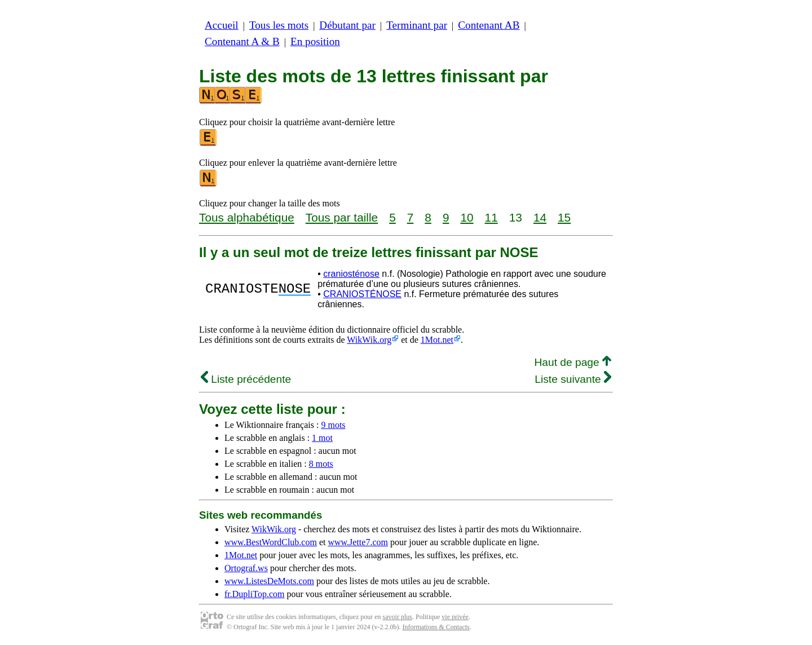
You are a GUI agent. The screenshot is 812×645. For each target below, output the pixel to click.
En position (315, 41)
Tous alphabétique (247, 217)
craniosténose (351, 274)
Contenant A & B (242, 41)
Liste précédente (246, 379)
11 (491, 217)
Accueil (222, 25)
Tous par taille (342, 217)
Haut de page (573, 362)
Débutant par (347, 25)
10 (467, 217)
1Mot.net (437, 340)
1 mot (322, 438)
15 (564, 217)
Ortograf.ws (246, 568)
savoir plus (398, 617)
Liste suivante (573, 379)
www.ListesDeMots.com (269, 581)
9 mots (333, 425)
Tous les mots (279, 25)
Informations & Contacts (436, 627)
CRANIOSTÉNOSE (362, 294)
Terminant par (417, 25)
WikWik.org (369, 340)
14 (540, 217)
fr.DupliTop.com (254, 594)
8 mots (321, 464)
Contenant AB (489, 25)
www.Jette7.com (358, 542)
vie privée (455, 617)
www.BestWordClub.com (271, 542)
